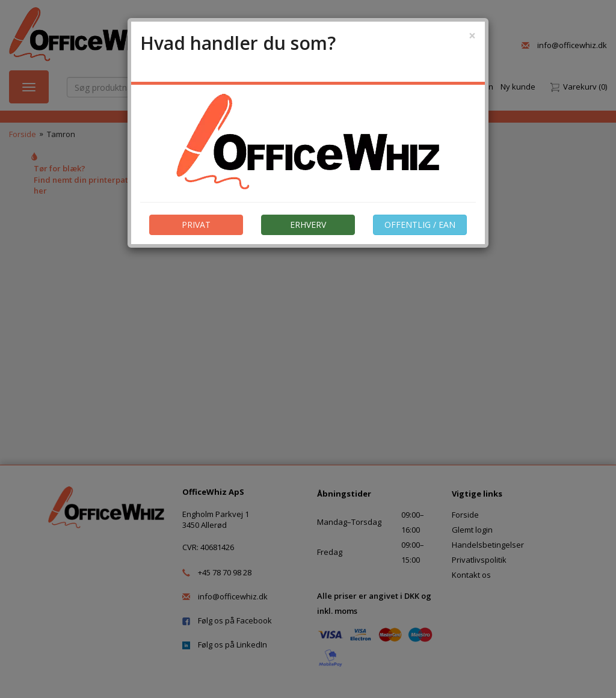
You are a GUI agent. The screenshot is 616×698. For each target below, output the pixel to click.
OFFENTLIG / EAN (420, 225)
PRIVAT (196, 225)
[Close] (472, 36)
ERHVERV (308, 225)
